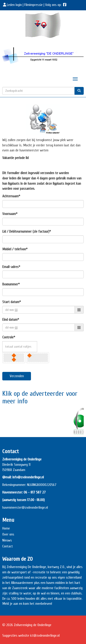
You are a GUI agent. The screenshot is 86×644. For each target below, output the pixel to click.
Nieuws (7, 540)
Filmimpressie (33, 5)
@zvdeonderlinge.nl (35, 507)
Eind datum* (11, 320)
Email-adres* (11, 267)
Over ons (8, 534)
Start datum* (12, 302)
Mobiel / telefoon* (15, 249)
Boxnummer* (11, 284)
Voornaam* (10, 214)
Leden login (12, 5)
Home (6, 528)
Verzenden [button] (17, 376)
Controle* (9, 337)
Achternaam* (11, 196)
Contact (8, 546)
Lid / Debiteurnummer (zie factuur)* (27, 231)
